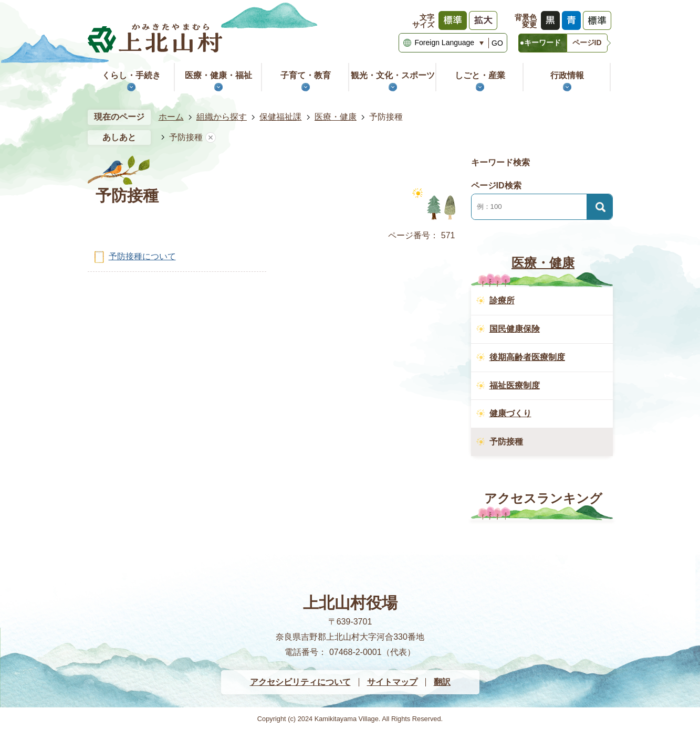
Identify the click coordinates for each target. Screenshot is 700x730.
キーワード (542, 43)
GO (497, 43)
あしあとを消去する (211, 138)
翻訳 (442, 682)
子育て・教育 (306, 75)
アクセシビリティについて (300, 682)
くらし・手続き (131, 75)
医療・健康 (336, 117)
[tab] (542, 43)
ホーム (171, 117)
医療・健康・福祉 (218, 75)
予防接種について (142, 256)
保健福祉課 (280, 117)
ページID (587, 43)
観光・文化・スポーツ (393, 75)
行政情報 (567, 75)
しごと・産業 (480, 75)
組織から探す (222, 117)
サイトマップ (392, 682)
